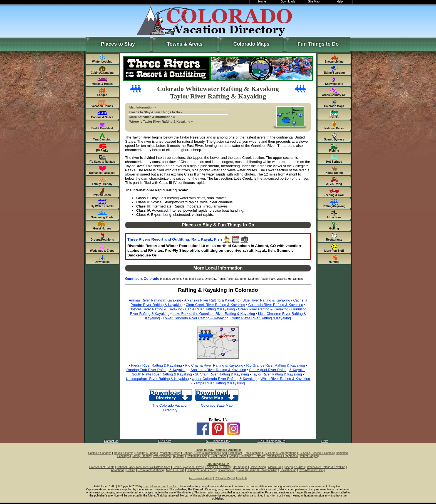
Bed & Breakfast (232, 453)
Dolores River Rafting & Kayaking (156, 309)
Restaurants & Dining (151, 470)
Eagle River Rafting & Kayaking (210, 309)
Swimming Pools (197, 456)
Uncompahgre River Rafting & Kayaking (157, 379)
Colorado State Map (217, 405)
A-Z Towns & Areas (201, 478)
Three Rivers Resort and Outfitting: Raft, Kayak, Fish (175, 239)
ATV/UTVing (275, 467)
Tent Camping (253, 453)
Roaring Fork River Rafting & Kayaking (157, 370)
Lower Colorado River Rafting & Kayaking (196, 318)
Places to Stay (118, 44)
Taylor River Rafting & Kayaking (277, 374)
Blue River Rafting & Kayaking (266, 300)
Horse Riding (258, 467)
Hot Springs (240, 467)
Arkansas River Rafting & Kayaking (212, 300)
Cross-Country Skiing (312, 470)
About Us (241, 478)
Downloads (288, 2)
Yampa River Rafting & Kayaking (219, 383)
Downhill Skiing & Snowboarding (257, 470)
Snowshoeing (288, 470)
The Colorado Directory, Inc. (160, 486)
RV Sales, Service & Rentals (316, 453)
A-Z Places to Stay (218, 441)
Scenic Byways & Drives (188, 467)
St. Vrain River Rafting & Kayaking (222, 374)
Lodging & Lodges (147, 453)
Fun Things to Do (318, 44)
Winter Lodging (309, 456)
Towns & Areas (185, 44)
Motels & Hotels (123, 453)
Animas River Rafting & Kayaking (155, 300)
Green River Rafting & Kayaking (263, 309)
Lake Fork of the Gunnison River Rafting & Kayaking (214, 314)
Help (340, 2)
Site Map (314, 2)
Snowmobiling (226, 470)
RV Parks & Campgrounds (280, 453)
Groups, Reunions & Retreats (247, 456)
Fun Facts (165, 441)
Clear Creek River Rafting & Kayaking (215, 305)
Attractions (117, 470)
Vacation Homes (170, 453)
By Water (179, 456)
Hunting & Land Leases (201, 470)
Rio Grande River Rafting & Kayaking (276, 365)
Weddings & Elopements (282, 456)
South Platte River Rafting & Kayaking (162, 374)
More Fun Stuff (175, 470)
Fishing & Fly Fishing (218, 467)
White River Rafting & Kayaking (285, 379)
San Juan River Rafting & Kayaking (218, 370)
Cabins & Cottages (100, 453)
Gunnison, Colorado (142, 279)
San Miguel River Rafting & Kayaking (278, 370)
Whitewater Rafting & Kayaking (326, 467)
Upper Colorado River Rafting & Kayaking (225, 379)
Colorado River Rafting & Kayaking (276, 305)
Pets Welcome (162, 456)
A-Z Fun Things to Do (271, 441)
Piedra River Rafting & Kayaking (156, 365)
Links (325, 441)
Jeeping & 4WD (295, 467)
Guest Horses (218, 456)
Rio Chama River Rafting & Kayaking (214, 365)
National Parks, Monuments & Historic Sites (143, 467)
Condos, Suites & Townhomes (201, 453)
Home (262, 2)
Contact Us (111, 441)
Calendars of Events (102, 467)
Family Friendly (141, 456)
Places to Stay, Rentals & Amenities (218, 450)
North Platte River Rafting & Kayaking (261, 318)
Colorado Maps (251, 44)
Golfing (131, 470)
